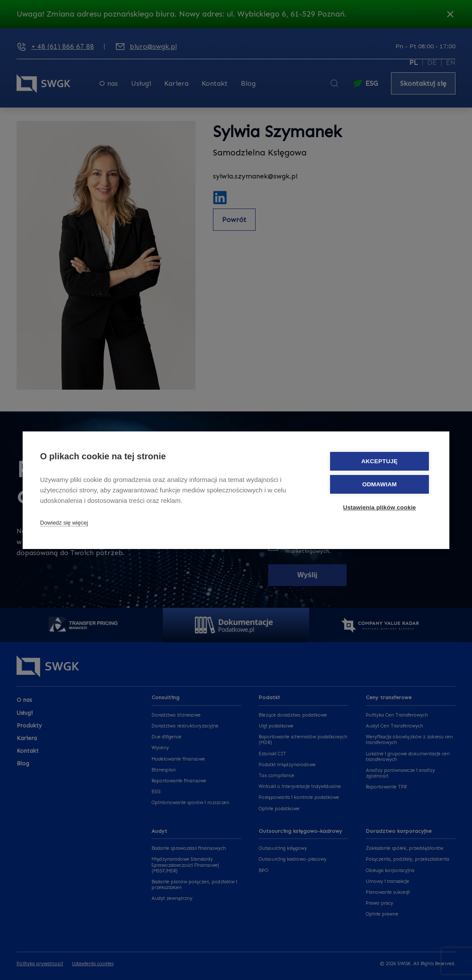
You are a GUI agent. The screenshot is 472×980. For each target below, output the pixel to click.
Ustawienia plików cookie (380, 507)
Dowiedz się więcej (64, 523)
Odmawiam (380, 484)
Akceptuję (380, 461)
